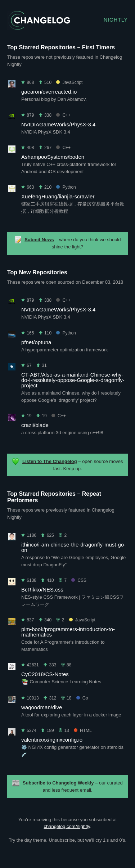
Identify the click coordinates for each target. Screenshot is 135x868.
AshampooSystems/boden (53, 157)
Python (66, 187)
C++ (63, 115)
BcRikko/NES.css (42, 590)
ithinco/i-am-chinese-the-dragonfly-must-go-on (73, 547)
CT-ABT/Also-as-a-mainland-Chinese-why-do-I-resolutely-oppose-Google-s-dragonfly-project (73, 380)
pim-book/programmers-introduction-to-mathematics (68, 632)
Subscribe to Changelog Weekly (58, 783)
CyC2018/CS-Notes (45, 674)
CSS (79, 580)
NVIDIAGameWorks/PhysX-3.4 (58, 124)
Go (82, 698)
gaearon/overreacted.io (49, 92)
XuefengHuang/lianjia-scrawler (58, 196)
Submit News (39, 240)
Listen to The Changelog (50, 461)
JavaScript (69, 82)
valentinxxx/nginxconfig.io (52, 740)
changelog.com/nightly (67, 826)
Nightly (116, 20)
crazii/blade (35, 425)
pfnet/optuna (36, 342)
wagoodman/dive (42, 707)
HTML (83, 730)
